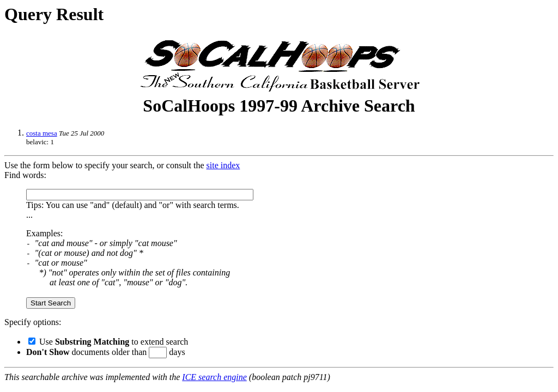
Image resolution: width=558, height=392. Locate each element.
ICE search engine (214, 377)
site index (223, 165)
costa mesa (42, 133)
